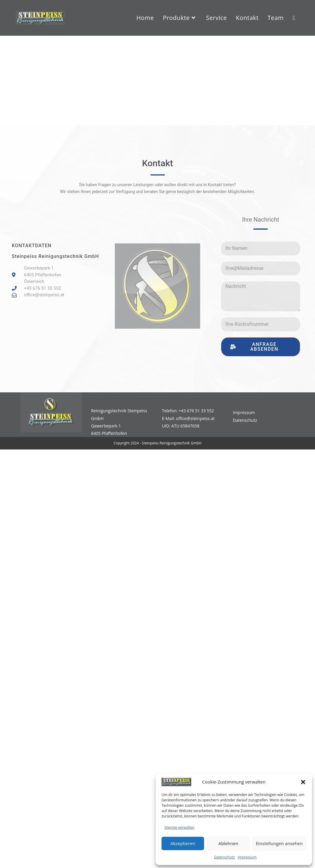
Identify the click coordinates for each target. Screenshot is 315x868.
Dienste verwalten (180, 827)
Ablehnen (228, 843)
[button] (303, 782)
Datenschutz (224, 857)
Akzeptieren (183, 843)
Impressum (247, 857)
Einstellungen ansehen (279, 843)
